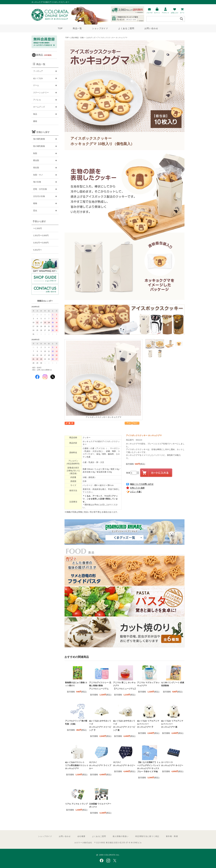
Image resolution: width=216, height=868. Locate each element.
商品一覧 (77, 28)
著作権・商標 (172, 836)
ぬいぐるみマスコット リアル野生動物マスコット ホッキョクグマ (77, 765)
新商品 (44, 55)
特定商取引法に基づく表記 (147, 836)
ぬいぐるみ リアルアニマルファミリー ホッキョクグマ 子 (148, 724)
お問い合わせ (151, 28)
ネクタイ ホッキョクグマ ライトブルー (100, 765)
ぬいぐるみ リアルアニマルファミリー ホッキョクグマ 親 (172, 724)
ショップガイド (100, 28)
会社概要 (81, 836)
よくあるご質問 (126, 28)
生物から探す (43, 132)
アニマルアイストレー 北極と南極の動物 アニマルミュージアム (100, 686)
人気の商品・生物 (77, 38)
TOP (60, 28)
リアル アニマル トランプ (76, 804)
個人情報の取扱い (121, 836)
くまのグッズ (90, 38)
